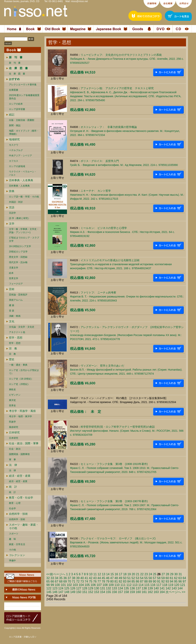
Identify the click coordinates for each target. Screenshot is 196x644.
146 (55, 592)
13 (104, 574)
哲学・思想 (16, 338)
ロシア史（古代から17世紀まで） (24, 372)
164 (162, 592)
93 (167, 581)
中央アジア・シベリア (20, 156)
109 (111, 585)
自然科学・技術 (18, 514)
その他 (12, 550)
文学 (12, 224)
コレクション (17, 555)
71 (74, 581)
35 (61, 578)
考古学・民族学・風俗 (22, 411)
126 (73, 588)
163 (156, 592)
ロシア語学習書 (17, 109)
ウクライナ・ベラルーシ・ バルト (23, 173)
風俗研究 (14, 427)
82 (120, 581)
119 (171, 585)
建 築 (12, 305)
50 (125, 578)
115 (147, 585)
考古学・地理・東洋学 (20, 416)
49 (120, 578)
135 (126, 588)
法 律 (13, 465)
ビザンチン (15, 395)
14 (108, 574)
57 (154, 578)
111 (123, 585)
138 (144, 588)
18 (125, 574)
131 (102, 588)
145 (49, 592)
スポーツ (14, 534)
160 (138, 592)
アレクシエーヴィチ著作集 (23, 85)
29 (172, 574)
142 (168, 588)
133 (115, 588)
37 (69, 578)
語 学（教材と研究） (20, 218)
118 (165, 585)
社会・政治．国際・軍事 (24, 443)
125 (67, 588)
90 (154, 581)
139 (150, 588)
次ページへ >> (175, 592)
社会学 (12, 508)
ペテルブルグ (16, 150)
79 (108, 581)
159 (132, 592)
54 (142, 578)
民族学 (12, 422)
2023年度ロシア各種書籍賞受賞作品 (24, 97)
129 (91, 588)
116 (153, 585)
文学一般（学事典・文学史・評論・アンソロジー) (24, 231)
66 (52, 581)
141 (162, 588)
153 (97, 592)
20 (133, 574)
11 (95, 574)
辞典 (12, 191)
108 (105, 585)
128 (85, 588)
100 (58, 585)
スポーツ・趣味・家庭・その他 (24, 526)
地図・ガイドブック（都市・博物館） (24, 132)
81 (116, 581)
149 (73, 592)
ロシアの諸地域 (17, 166)
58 (159, 578)
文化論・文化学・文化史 (22, 327)
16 (116, 574)
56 (150, 578)
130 (97, 588)
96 (180, 581)
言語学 (12, 213)
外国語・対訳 (16, 202)
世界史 (12, 406)
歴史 (12, 359)
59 (163, 578)
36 (65, 578)
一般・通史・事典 (18, 365)
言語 (12, 207)
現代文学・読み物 (18, 262)
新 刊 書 (15, 63)
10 (91, 574)
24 (150, 574)
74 (86, 581)
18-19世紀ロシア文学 (20, 246)
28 (167, 574)
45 (103, 578)
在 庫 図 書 (17, 74)
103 (75, 585)
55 (146, 578)
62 (176, 578)
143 (174, 588)
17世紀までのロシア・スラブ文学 (24, 239)
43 (95, 578)
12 (99, 574)
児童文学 (14, 268)
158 (126, 592)
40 (82, 578)
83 (125, 581)
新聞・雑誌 (15, 125)
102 (69, 585)
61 (171, 578)
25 (155, 574)
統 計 (13, 487)
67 (57, 581)
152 (91, 592)
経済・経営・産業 (20, 476)
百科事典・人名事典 (21, 180)
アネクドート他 (17, 332)
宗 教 (13, 348)
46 (108, 578)
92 (163, 581)
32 (48, 578)
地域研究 (14, 139)
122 (49, 588)
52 (133, 578)
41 (86, 578)
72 (78, 581)
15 (112, 574)
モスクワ (14, 145)
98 (48, 585)
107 (99, 585)
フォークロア (16, 284)
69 (65, 581)
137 (138, 588)
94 (171, 581)
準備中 (12, 561)
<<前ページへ (56, 574)
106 (93, 585)
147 (61, 592)
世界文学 (14, 278)
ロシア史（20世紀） (19, 384)
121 (183, 585)
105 (87, 585)
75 (91, 581)
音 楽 (12, 311)
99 (52, 585)
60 (167, 578)
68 (61, 581)
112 (129, 585)
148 (67, 592)
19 (129, 574)
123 (55, 588)
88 (146, 581)
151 (85, 592)
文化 (12, 321)
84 (129, 581)
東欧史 (12, 389)
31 (180, 574)
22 (142, 574)
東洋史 (12, 400)
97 (184, 581)
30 (176, 574)
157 (120, 592)
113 (135, 585)
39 (78, 578)
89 (150, 581)
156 (115, 592)
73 (82, 581)
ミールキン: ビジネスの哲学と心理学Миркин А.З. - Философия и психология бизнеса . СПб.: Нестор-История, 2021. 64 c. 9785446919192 (122, 232)
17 (121, 574)
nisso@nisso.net (79, 1)
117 (159, 585)
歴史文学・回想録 (18, 257)
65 (48, 581)
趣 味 (12, 539)
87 (142, 581)
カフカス (14, 161)
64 (184, 578)
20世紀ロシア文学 (18, 252)
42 (91, 578)
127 (79, 588)
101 (63, 585)
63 (180, 578)
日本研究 (14, 432)
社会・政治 (15, 449)
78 (103, 581)
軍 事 (12, 460)
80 (112, 581)
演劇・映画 (15, 316)
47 (112, 578)
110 (117, 585)
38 (74, 578)
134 (120, 588)
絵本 (11, 273)
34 (57, 578)
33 (52, 578)
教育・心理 (15, 503)
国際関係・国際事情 (19, 454)
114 (141, 585)
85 (133, 581)
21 (138, 574)
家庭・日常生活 (17, 544)
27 (163, 574)
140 (156, 588)
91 (159, 581)
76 (95, 581)
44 (99, 578)
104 (81, 585)
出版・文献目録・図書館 (22, 120)
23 (146, 574)
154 (102, 592)
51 (129, 578)
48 (116, 578)
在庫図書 (14, 90)
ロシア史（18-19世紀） (21, 379)
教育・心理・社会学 (21, 498)
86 (137, 581)
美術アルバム (16, 300)
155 (109, 592)
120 (177, 585)
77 (99, 581)
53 (137, 578)
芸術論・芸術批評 (18, 295)
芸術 (12, 289)
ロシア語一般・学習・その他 (24, 197)
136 (132, 588)
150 (79, 592)
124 (61, 588)
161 (144, 592)
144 (180, 588)
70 (69, 581)
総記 (12, 115)
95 (176, 581)
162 (150, 592)
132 (109, 588)
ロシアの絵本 (16, 104)
